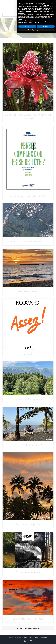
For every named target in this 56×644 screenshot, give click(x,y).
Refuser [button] (27, 637)
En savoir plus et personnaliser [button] (36, 641)
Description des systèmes (28, 399)
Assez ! (28, 354)
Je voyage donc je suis (28, 524)
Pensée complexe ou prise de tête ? (28, 196)
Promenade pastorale (28, 572)
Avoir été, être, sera (28, 291)
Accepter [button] (46, 637)
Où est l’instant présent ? (28, 445)
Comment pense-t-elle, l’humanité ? (28, 242)
